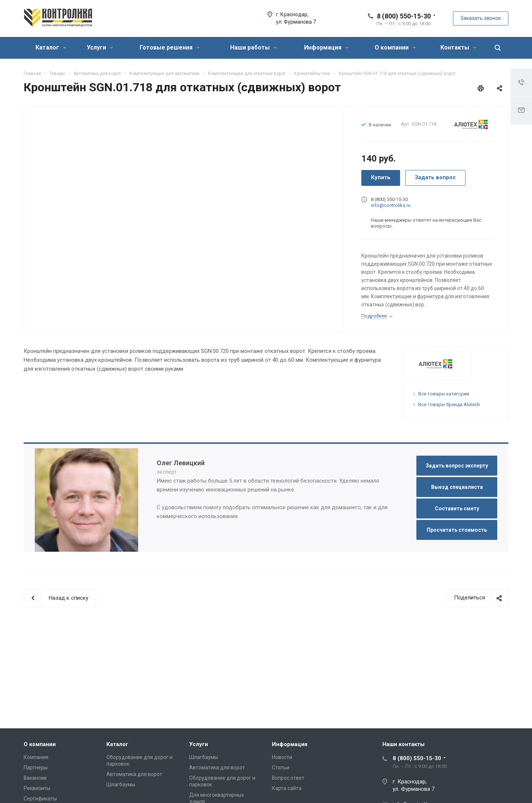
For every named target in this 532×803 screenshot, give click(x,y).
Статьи (281, 768)
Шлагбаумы (121, 785)
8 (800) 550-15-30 (404, 16)
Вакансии (35, 778)
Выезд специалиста (457, 487)
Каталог (51, 47)
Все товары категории (444, 394)
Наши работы (253, 47)
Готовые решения (170, 47)
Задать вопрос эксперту (457, 466)
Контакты (458, 47)
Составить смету (457, 508)
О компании (395, 47)
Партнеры (36, 768)
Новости (282, 757)
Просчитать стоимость (457, 530)
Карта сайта (287, 788)
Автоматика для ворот (134, 774)
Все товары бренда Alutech (449, 404)
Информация (326, 47)
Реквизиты (37, 788)
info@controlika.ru (391, 205)
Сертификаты (40, 799)
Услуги (100, 47)
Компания (36, 757)
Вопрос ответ (288, 778)
